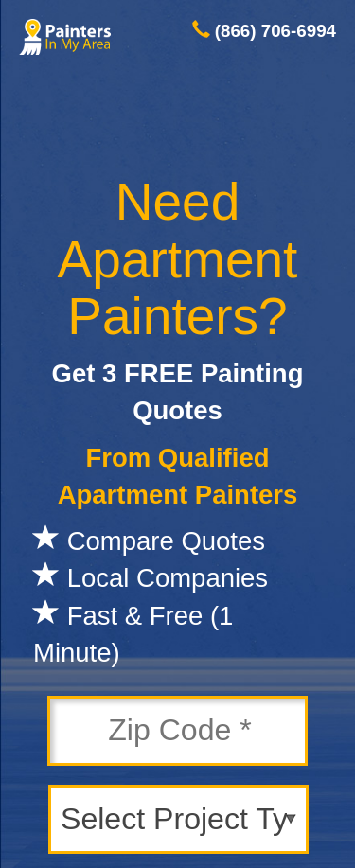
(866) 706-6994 (275, 31)
